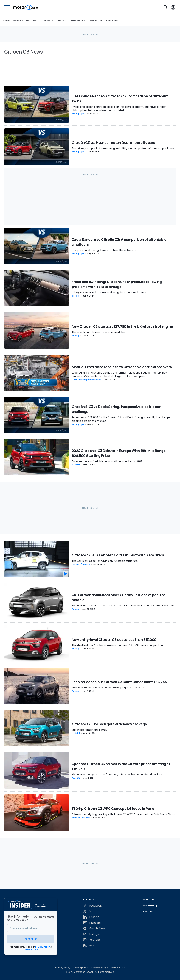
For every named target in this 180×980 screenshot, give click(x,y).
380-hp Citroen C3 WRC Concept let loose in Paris (113, 809)
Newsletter (95, 21)
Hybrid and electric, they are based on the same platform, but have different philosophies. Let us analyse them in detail (120, 109)
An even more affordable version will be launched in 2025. (107, 461)
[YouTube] (92, 940)
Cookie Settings (99, 968)
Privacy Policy (43, 947)
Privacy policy (63, 968)
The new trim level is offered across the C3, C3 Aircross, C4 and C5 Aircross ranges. (123, 606)
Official (76, 465)
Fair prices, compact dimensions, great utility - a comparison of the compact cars (123, 148)
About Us (149, 899)
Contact (148, 911)
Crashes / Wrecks (81, 564)
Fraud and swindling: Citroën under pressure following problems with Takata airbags (117, 284)
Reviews (18, 21)
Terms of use (118, 968)
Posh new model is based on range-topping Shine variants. (108, 688)
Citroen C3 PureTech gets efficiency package (109, 724)
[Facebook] (92, 906)
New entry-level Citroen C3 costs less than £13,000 (114, 640)
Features (31, 21)
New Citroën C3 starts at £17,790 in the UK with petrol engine (122, 326)
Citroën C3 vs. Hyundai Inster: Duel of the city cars (113, 143)
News (6, 21)
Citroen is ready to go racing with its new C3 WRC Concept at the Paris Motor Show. (123, 814)
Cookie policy (81, 968)
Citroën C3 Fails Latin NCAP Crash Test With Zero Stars (118, 555)
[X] (87, 911)
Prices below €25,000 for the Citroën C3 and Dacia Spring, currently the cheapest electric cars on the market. (122, 419)
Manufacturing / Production (87, 380)
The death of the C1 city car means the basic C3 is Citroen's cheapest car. (118, 645)
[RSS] (88, 945)
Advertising (150, 905)
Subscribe (31, 939)
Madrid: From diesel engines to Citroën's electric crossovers (122, 367)
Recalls (76, 296)
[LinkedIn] (91, 917)
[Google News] (94, 928)
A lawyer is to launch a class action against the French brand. (110, 292)
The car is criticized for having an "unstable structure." (105, 561)
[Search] (166, 7)
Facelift (76, 778)
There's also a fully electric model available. (99, 332)
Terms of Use (31, 950)
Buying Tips (78, 114)
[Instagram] (93, 934)
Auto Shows (77, 21)
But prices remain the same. (89, 730)
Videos (49, 21)
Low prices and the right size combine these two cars (105, 250)
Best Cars (112, 21)
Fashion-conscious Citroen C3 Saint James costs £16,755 (119, 682)
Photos (61, 21)
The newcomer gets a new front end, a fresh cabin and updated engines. (117, 775)
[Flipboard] (92, 923)
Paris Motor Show (81, 818)
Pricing (75, 336)
